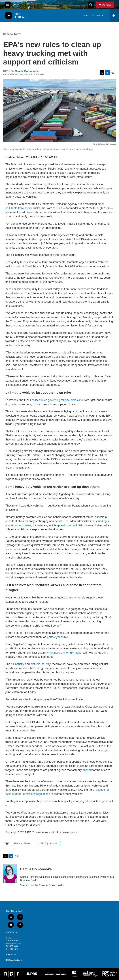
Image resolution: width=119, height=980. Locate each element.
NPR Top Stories (48, 843)
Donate (106, 5)
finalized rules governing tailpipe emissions (56, 400)
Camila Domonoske (27, 71)
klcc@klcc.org (12, 949)
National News (12, 34)
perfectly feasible (57, 637)
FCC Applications (14, 960)
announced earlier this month (64, 653)
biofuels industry (40, 664)
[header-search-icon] (91, 5)
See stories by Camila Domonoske (42, 885)
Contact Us (11, 955)
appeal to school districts (72, 525)
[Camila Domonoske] (10, 874)
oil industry (18, 664)
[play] (8, 16)
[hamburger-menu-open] (8, 5)
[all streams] (114, 15)
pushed (87, 770)
